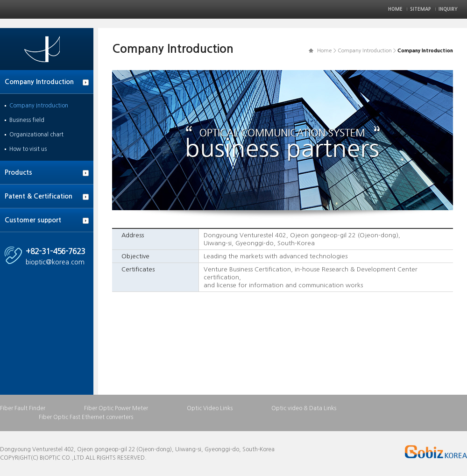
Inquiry (448, 9)
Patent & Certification (39, 196)
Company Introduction (39, 82)
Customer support (33, 220)
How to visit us (28, 149)
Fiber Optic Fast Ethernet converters (86, 417)
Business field (27, 120)
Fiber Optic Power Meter (116, 408)
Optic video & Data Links (304, 408)
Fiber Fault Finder (23, 408)
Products (18, 172)
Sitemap (421, 9)
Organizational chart (36, 135)
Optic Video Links (210, 408)
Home (395, 9)
